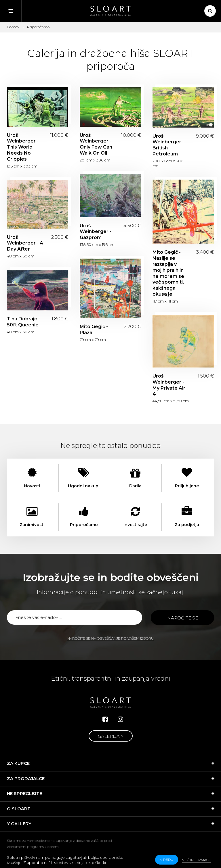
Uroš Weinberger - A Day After (25, 243)
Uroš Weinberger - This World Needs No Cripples (23, 147)
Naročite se (183, 618)
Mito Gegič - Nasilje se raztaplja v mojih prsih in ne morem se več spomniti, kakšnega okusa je (168, 273)
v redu (167, 860)
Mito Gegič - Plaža (94, 330)
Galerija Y (111, 736)
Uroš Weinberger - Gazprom (96, 232)
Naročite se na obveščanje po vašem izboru (110, 638)
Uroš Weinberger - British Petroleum (168, 145)
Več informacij (197, 860)
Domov (13, 27)
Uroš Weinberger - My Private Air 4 (169, 385)
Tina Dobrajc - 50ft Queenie (23, 322)
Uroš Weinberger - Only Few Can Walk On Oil (96, 144)
